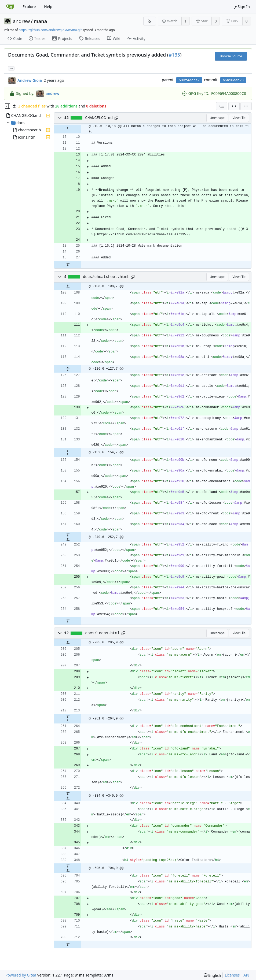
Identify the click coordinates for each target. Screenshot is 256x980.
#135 (174, 55)
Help (48, 7)
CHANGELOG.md (99, 118)
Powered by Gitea (21, 975)
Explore (29, 7)
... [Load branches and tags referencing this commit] (11, 68)
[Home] (10, 7)
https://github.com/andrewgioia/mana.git (50, 30)
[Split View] (234, 106)
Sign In (242, 7)
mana (41, 21)
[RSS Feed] (150, 21)
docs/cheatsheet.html (106, 277)
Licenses (232, 975)
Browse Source (231, 56)
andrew (21, 21)
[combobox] (222, 106)
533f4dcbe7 (189, 80)
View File (239, 118)
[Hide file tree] (8, 106)
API (246, 975)
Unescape (217, 118)
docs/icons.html (103, 633)
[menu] (246, 106)
